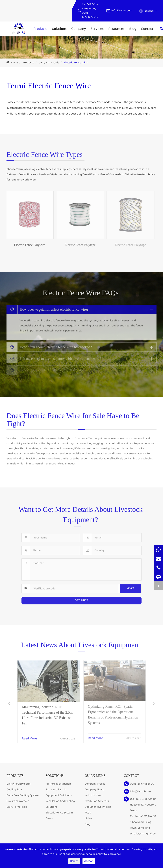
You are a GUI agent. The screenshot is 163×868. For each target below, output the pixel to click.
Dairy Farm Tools (49, 63)
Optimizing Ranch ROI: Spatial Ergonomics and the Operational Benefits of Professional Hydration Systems (113, 712)
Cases (49, 818)
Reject (74, 861)
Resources (116, 29)
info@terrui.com (122, 11)
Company (79, 29)
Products (40, 29)
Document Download (98, 807)
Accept (89, 861)
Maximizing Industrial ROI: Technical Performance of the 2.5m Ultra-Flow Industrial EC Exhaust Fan (47, 713)
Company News (94, 790)
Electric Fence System (59, 813)
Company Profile (95, 784)
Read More (29, 736)
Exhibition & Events (97, 801)
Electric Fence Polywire (27, 245)
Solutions (59, 29)
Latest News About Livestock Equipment (81, 646)
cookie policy (95, 854)
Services (97, 29)
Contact (147, 29)
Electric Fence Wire (76, 63)
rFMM (131, 587)
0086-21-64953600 (90, 7)
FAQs (88, 813)
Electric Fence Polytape (78, 245)
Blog (133, 29)
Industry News (94, 795)
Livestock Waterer (18, 801)
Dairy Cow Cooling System (23, 795)
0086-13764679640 (90, 15)
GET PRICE (81, 599)
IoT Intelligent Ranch (58, 784)
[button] (9, 704)
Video (88, 818)
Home (14, 63)
